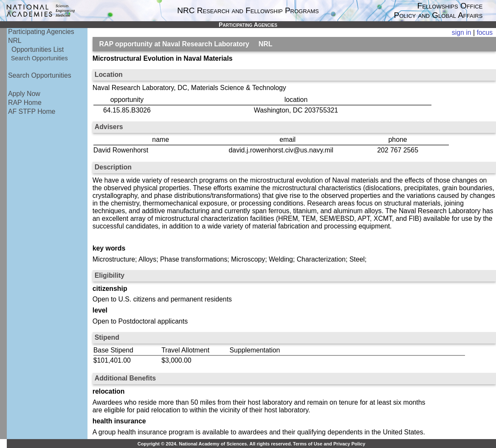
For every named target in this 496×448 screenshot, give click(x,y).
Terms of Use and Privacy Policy (329, 444)
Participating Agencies (41, 32)
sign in (462, 32)
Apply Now (24, 94)
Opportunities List (38, 49)
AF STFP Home (32, 111)
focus (485, 32)
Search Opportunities (39, 58)
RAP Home (25, 103)
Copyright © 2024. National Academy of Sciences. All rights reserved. (215, 444)
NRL (15, 41)
